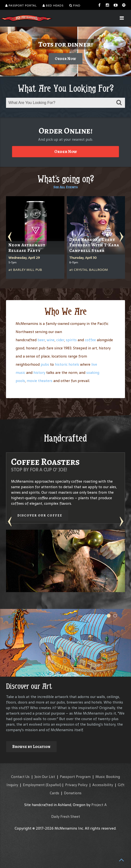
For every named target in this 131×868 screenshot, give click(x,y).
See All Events (66, 187)
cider (60, 340)
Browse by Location (31, 747)
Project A (99, 805)
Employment (34, 785)
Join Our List (45, 777)
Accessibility (103, 785)
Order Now (65, 59)
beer (41, 340)
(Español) (53, 785)
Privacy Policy (76, 785)
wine (51, 340)
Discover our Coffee (40, 515)
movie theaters (40, 381)
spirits (71, 340)
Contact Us (20, 777)
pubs (45, 364)
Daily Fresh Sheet (66, 816)
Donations (73, 793)
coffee (90, 340)
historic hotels (67, 364)
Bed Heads (53, 6)
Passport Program (75, 777)
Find (75, 6)
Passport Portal (21, 6)
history (39, 373)
